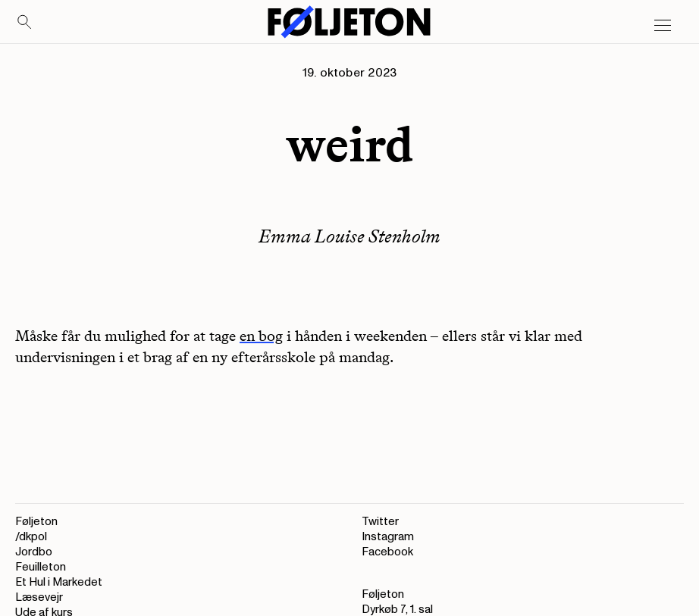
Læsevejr (39, 597)
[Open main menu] (663, 26)
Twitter (380, 522)
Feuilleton (41, 567)
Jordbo (34, 552)
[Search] (25, 23)
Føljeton (36, 522)
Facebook (387, 552)
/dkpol (31, 537)
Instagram (388, 537)
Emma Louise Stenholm (349, 236)
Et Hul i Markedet (59, 582)
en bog (261, 336)
